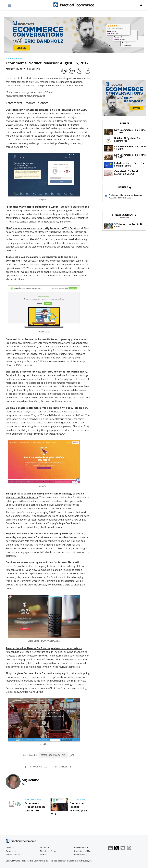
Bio (24, 784)
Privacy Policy (81, 855)
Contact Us (11, 851)
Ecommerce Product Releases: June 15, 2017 (35, 807)
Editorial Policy (13, 855)
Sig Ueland (34, 69)
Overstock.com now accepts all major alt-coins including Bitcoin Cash (46, 110)
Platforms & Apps (14, 59)
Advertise (44, 847)
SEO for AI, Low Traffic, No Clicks (124, 226)
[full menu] (9, 6)
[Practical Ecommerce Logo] (74, 5)
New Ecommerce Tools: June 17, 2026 (125, 148)
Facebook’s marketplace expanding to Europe (32, 207)
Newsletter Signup (49, 851)
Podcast (44, 855)
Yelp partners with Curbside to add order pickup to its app (40, 534)
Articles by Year (81, 847)
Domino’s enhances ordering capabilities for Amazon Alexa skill (43, 562)
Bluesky (124, 848)
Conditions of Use (83, 851)
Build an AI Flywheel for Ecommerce (122, 140)
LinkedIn (112, 848)
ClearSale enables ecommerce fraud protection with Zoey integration (47, 408)
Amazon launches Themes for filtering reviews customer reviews (44, 648)
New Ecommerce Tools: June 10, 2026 (125, 132)
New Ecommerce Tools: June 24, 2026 (125, 156)
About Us (10, 847)
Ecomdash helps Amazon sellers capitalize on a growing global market (47, 339)
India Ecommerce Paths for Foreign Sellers (124, 165)
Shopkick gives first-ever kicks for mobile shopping (35, 673)
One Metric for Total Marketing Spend (121, 173)
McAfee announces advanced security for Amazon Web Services (43, 228)
